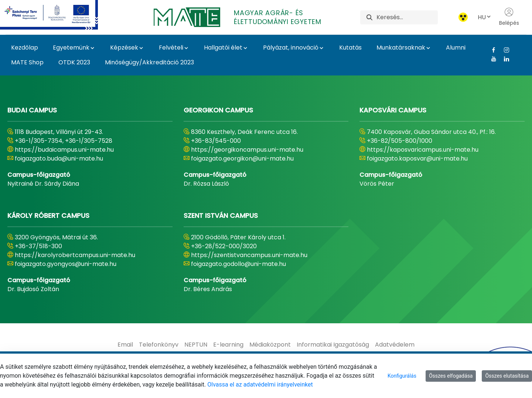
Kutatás (350, 48)
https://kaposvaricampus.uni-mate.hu (423, 150)
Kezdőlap (25, 48)
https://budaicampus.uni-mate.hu (64, 150)
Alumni (456, 48)
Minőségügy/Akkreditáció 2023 (149, 62)
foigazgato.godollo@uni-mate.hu (238, 264)
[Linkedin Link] (504, 59)
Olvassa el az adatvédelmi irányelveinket (260, 384)
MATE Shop (27, 62)
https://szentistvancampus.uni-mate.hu (249, 255)
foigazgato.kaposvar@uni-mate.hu (417, 158)
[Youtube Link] (491, 59)
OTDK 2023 (74, 62)
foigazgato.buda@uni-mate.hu (59, 158)
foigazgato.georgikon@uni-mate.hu (242, 158)
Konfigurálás (402, 376)
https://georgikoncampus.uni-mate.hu (247, 150)
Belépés (509, 17)
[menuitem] (125, 345)
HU (485, 17)
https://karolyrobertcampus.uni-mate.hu (75, 255)
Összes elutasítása (507, 376)
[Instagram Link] (504, 50)
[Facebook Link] (491, 50)
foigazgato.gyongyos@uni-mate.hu (66, 264)
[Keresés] (407, 17)
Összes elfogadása (451, 376)
